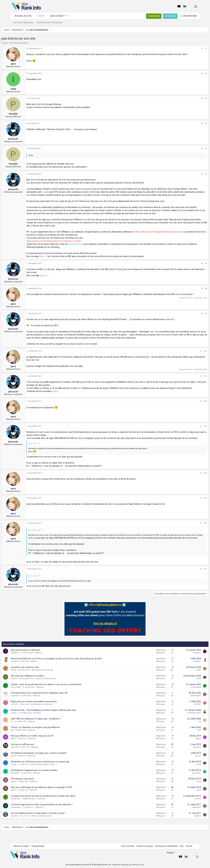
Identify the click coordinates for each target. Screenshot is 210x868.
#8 (196, 295)
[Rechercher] (187, 16)
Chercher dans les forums (51, 23)
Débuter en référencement (56, 689)
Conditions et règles (143, 846)
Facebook (47, 723)
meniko (24, 775)
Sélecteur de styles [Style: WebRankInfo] (23, 846)
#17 (195, 579)
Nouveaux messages (25, 23)
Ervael (188, 792)
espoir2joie (25, 706)
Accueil (187, 846)
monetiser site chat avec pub (35, 677)
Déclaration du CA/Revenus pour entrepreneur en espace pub (50, 772)
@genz (53, 262)
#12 (195, 408)
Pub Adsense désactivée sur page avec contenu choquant (49, 763)
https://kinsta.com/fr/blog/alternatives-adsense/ (169, 238)
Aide (180, 846)
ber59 (23, 800)
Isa (22, 732)
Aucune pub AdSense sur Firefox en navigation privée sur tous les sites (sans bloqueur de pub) (66, 669)
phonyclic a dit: (45, 539)
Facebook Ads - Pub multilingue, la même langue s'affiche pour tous (54, 720)
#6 (196, 174)
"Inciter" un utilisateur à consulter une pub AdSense (45, 738)
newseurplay (26, 817)
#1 (196, 48)
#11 (195, 382)
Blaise (24, 749)
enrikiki (24, 680)
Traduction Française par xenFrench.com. (128, 865)
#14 (195, 483)
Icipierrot (24, 826)
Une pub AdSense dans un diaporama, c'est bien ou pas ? (48, 823)
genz (16, 43)
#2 (196, 73)
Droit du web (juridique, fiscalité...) (54, 775)
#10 (195, 357)
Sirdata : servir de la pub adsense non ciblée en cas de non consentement (56, 695)
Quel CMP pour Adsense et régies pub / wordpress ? (46, 729)
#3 (196, 98)
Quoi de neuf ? (59, 16)
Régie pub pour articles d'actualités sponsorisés (44, 712)
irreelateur (25, 663)
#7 (196, 270)
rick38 (188, 689)
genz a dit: (43, 453)
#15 (195, 507)
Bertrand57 (26, 783)
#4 (196, 123)
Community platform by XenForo (88, 865)
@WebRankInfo (86, 250)
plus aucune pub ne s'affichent (36, 660)
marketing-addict (184, 723)
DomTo (24, 766)
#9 (196, 320)
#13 (195, 433)
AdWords (50, 817)
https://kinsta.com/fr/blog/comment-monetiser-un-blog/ (64, 247)
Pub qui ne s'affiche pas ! (33, 755)
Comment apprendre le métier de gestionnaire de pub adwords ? (52, 815)
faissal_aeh (26, 809)
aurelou (24, 723)
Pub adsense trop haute (32, 789)
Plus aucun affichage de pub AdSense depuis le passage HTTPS (52, 798)
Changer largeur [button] (39, 846)
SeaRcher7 (186, 817)
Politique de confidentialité (165, 846)
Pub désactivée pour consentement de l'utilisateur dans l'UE (50, 703)
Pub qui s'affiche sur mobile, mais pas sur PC (43, 746)
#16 (195, 533)
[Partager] (192, 49)
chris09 (24, 689)
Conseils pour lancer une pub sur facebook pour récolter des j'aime (53, 806)
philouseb (25, 758)
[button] (70, 16)
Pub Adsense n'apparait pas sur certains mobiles (44, 780)
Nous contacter (126, 846)
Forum (42, 16)
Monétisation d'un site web (53, 680)
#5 (196, 148)
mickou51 (25, 672)
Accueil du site (25, 16)
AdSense (49, 663)
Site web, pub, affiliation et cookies (38, 686)
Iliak (23, 740)
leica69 (188, 809)
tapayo (24, 792)
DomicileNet (26, 697)
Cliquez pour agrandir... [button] (117, 564)
